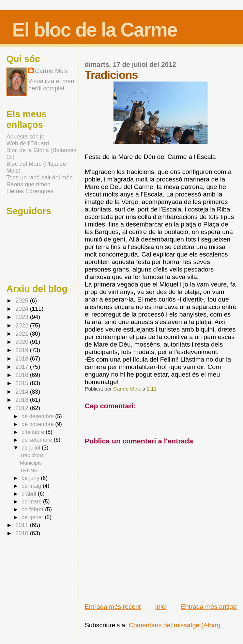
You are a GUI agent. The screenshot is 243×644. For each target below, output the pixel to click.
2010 (23, 533)
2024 (23, 309)
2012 (23, 408)
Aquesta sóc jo (26, 137)
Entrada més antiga (209, 607)
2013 (23, 400)
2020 (23, 342)
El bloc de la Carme (95, 30)
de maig (32, 486)
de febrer (33, 509)
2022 (23, 326)
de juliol (32, 448)
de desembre (38, 416)
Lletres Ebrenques (30, 191)
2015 (23, 383)
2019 (23, 350)
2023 (23, 317)
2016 (23, 375)
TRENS (29, 470)
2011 (23, 525)
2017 (23, 367)
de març (32, 501)
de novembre (38, 424)
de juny (31, 478)
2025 (23, 301)
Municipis (31, 463)
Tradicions (32, 455)
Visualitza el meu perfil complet (51, 85)
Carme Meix (128, 389)
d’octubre (34, 432)
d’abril (30, 494)
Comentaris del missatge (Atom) (175, 625)
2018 (23, 359)
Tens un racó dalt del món (40, 178)
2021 (23, 334)
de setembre (37, 440)
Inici (161, 607)
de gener (33, 517)
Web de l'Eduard (28, 143)
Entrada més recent (112, 607)
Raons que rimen (28, 184)
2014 (23, 392)
